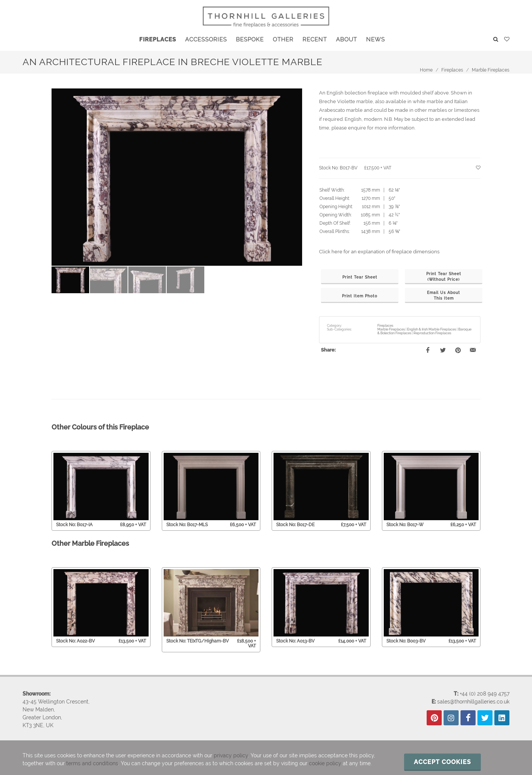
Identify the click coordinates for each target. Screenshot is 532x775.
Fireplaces (452, 70)
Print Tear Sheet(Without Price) (444, 277)
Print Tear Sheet (360, 277)
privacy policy (231, 755)
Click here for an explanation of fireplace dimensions (379, 252)
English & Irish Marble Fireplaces (432, 329)
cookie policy (325, 763)
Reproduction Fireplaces (432, 333)
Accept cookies (442, 762)
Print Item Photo (360, 296)
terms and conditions (92, 763)
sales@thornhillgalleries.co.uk (473, 702)
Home (426, 70)
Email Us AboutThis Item (444, 295)
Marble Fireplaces (491, 70)
